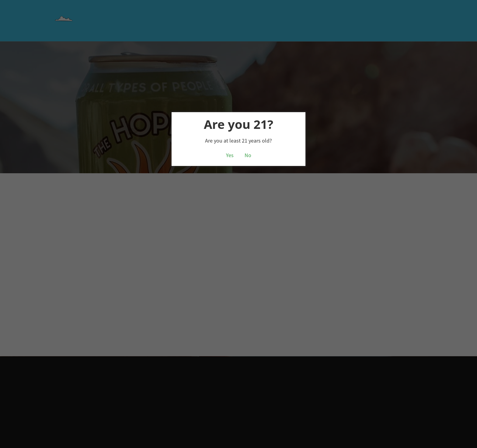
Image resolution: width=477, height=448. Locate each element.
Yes (230, 155)
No (248, 155)
